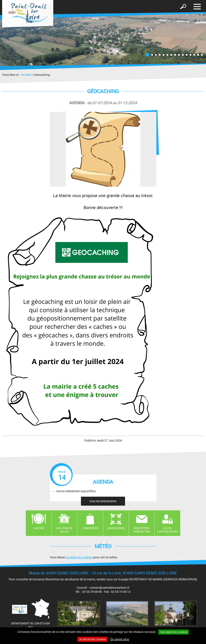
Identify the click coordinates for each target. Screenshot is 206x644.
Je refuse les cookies (92, 639)
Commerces (90, 528)
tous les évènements (103, 501)
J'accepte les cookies (174, 632)
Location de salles (64, 530)
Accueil (26, 75)
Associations (116, 528)
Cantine (39, 528)
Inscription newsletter (142, 530)
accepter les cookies (79, 557)
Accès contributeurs (167, 530)
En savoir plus (120, 639)
